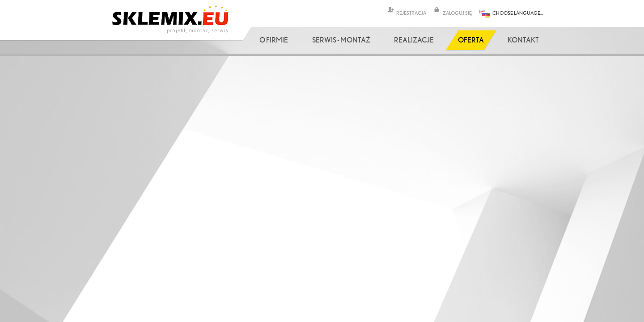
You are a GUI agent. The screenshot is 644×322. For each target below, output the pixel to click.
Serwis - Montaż (341, 40)
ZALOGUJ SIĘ (457, 13)
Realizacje (414, 40)
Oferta (471, 40)
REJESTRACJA (411, 13)
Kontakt (523, 40)
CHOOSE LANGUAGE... (518, 13)
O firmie (274, 40)
